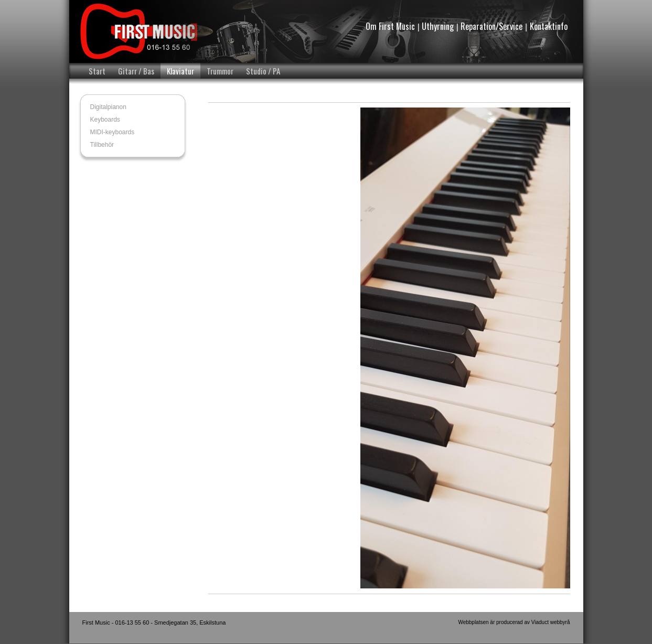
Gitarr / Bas (136, 71)
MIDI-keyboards (113, 132)
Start (97, 71)
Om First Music (390, 26)
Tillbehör (102, 145)
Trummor (220, 71)
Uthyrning (438, 26)
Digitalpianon (108, 107)
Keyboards (105, 120)
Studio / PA (263, 71)
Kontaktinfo (549, 26)
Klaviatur (180, 71)
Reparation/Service (491, 26)
